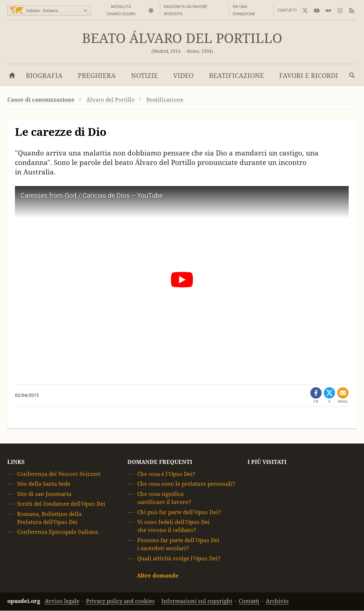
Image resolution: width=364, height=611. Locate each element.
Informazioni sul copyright (197, 601)
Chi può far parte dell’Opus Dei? (179, 512)
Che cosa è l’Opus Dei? (166, 474)
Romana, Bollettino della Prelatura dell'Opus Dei (49, 518)
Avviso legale (62, 601)
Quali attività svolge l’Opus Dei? (179, 558)
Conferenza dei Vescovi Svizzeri (59, 474)
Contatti (287, 10)
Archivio (277, 601)
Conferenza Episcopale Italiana (58, 532)
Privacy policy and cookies (120, 601)
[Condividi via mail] (343, 395)
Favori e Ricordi (309, 76)
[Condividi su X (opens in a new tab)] (329, 395)
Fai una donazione (244, 10)
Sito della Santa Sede (44, 484)
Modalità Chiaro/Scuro (121, 10)
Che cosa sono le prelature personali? (186, 484)
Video (183, 76)
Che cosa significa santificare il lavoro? (164, 498)
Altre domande (158, 575)
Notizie (145, 76)
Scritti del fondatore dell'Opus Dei (61, 504)
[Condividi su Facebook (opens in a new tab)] (316, 395)
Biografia (44, 76)
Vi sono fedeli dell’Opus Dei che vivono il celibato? (173, 526)
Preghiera (97, 76)
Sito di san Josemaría (44, 494)
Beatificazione (236, 76)
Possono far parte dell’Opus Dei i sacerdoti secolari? (178, 544)
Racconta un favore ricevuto (185, 10)
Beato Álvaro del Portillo (182, 38)
